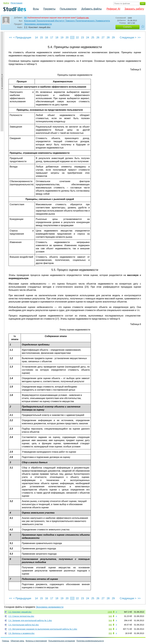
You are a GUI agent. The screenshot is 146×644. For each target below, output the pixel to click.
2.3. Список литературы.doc (21, 616)
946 (110, 616)
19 (62, 38)
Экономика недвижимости (38, 24)
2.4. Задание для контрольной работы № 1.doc (30, 620)
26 (98, 38)
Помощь (6, 641)
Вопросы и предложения (36, 641)
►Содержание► (2, 81)
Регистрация (17, 3)
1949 (110, 612)
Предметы (49, 9)
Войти (6, 3)
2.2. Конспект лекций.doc (20, 612)
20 (67, 38)
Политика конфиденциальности (90, 641)
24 (88, 38)
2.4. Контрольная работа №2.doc (24, 625)
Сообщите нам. (83, 18)
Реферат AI (113, 9)
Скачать (127, 27)
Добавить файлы (91, 9)
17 (52, 38)
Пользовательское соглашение (62, 641)
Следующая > (128, 38)
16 (46, 38)
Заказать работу (134, 9)
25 (93, 38)
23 (82, 38)
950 (110, 633)
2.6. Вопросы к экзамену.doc (21, 633)
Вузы (36, 9)
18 (57, 38)
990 (110, 625)
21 (72, 38)
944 (110, 620)
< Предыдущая (22, 38)
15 (41, 38)
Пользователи (68, 9)
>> (139, 38)
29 (113, 38)
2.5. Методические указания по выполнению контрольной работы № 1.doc (43, 629)
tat (25, 17)
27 (103, 38)
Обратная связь (17, 641)
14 (36, 38)
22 (77, 38)
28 (108, 38)
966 (110, 629)
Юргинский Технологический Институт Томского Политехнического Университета (67, 21)
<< (10, 38)
